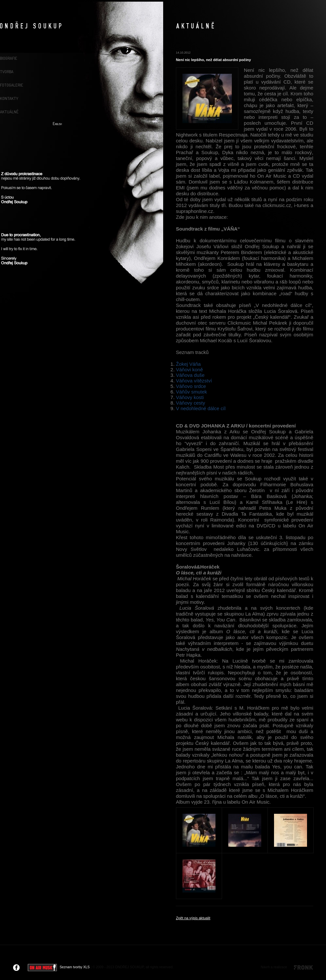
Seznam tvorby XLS (75, 967)
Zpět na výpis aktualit (193, 918)
